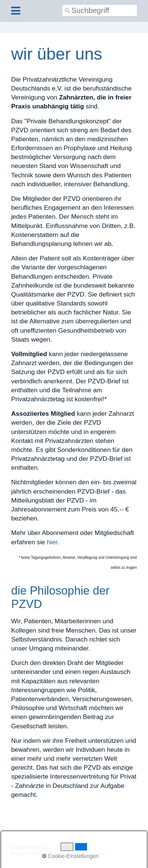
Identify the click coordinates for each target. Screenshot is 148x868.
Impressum (66, 853)
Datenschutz (94, 853)
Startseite (20, 853)
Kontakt (42, 853)
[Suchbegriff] (100, 10)
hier (52, 542)
